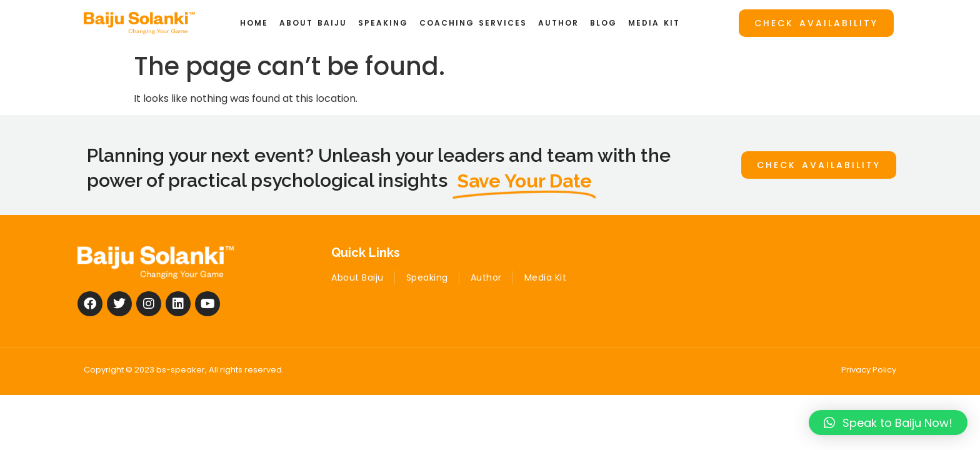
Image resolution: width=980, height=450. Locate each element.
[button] (888, 422)
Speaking (383, 23)
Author (558, 23)
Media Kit (654, 23)
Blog (603, 23)
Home (254, 23)
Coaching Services (473, 23)
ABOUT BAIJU (313, 23)
